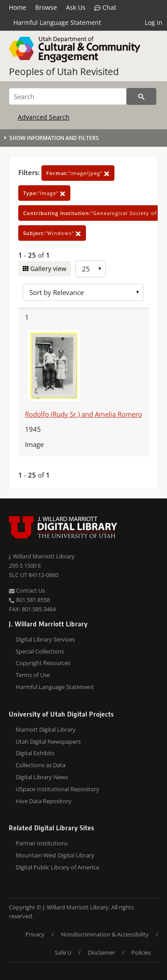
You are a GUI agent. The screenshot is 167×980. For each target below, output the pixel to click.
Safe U (63, 952)
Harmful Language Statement (57, 22)
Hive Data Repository (44, 801)
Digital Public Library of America (57, 867)
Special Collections (40, 651)
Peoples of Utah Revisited (64, 72)
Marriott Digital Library (46, 729)
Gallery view (47, 269)
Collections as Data (41, 765)
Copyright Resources (43, 663)
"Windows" (52, 233)
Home (18, 7)
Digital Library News (42, 777)
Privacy (35, 934)
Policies (141, 952)
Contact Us (27, 590)
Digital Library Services (45, 639)
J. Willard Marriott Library (42, 556)
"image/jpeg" (78, 173)
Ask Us (76, 7)
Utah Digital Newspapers (48, 741)
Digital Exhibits (35, 753)
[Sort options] (83, 292)
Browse (46, 7)
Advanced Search (44, 117)
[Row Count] (90, 269)
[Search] (68, 96)
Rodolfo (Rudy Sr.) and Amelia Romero (83, 414)
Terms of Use (33, 675)
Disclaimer (101, 952)
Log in (154, 22)
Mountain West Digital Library (55, 855)
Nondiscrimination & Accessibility (105, 934)
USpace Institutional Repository (57, 789)
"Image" (44, 193)
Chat (105, 8)
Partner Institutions (42, 843)
